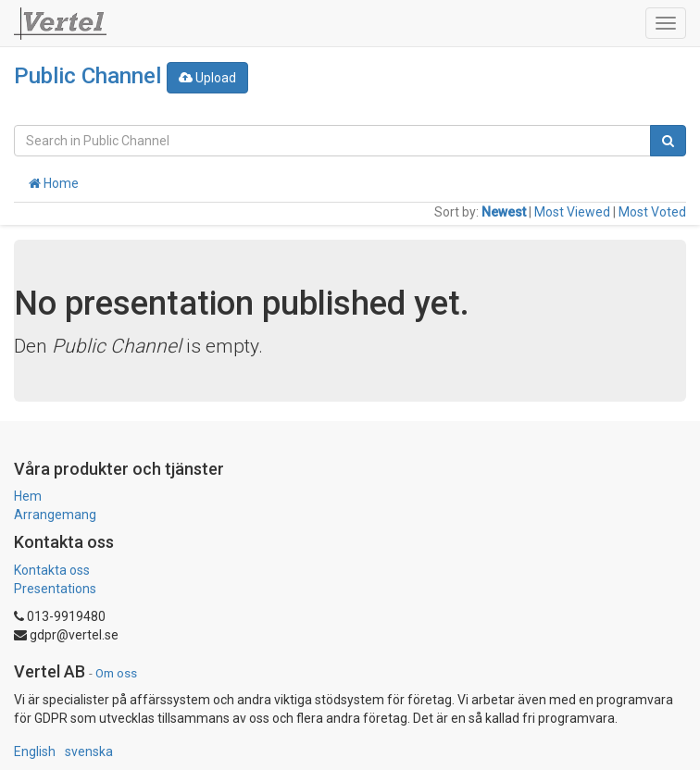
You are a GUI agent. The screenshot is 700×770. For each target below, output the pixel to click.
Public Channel (87, 76)
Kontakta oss (52, 570)
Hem (28, 496)
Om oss (116, 673)
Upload (207, 78)
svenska (89, 751)
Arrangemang (55, 515)
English (35, 751)
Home (54, 183)
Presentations (55, 589)
